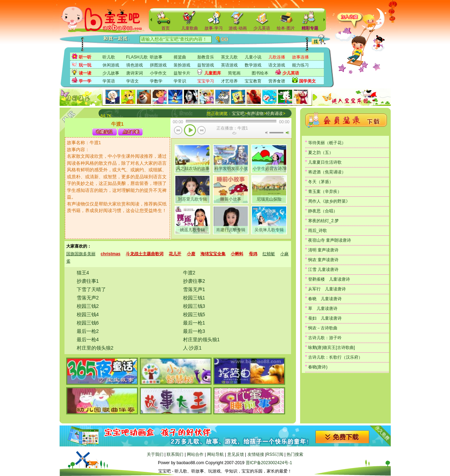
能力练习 (300, 65)
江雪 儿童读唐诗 (323, 270)
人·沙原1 (192, 348)
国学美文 (307, 81)
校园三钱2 (88, 306)
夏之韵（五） (321, 153)
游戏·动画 (238, 28)
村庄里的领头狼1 (201, 340)
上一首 (178, 131)
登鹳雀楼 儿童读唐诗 (329, 279)
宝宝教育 (253, 81)
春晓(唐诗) (318, 367)
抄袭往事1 (88, 281)
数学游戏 (253, 65)
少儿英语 (262, 28)
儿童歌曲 (190, 28)
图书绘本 (260, 73)
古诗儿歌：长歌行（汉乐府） (335, 357)
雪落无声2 (88, 298)
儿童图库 (213, 73)
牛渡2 (189, 273)
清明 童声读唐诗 (323, 250)
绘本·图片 (286, 28)
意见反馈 (236, 454)
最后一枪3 (194, 331)
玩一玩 (85, 65)
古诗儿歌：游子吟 (325, 338)
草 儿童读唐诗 (323, 309)
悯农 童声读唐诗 (323, 260)
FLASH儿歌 (137, 57)
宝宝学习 (206, 81)
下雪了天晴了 (91, 289)
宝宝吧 (238, 114)
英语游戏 (229, 65)
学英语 (109, 81)
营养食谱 (277, 81)
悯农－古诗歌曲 (323, 328)
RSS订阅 (275, 454)
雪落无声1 (194, 289)
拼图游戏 (158, 65)
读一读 (85, 73)
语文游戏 (277, 65)
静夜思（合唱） (323, 211)
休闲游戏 (111, 65)
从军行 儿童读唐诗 (327, 289)
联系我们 (175, 454)
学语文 (132, 81)
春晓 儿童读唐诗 (325, 299)
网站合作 (195, 454)
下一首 (202, 131)
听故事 (156, 57)
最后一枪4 (88, 340)
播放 (190, 131)
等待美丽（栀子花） (327, 143)
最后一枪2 (88, 331)
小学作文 (158, 73)
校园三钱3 (194, 306)
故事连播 (300, 57)
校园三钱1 (194, 298)
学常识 (180, 81)
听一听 (85, 57)
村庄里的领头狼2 (95, 348)
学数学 (156, 81)
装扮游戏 (182, 65)
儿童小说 (253, 57)
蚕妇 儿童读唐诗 (325, 318)
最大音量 (287, 133)
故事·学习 (213, 28)
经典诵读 (274, 114)
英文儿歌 (229, 57)
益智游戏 (206, 65)
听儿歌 (109, 57)
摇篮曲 (180, 57)
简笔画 (234, 73)
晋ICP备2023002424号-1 (269, 463)
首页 (166, 28)
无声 (266, 133)
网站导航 (215, 454)
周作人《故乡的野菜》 (329, 201)
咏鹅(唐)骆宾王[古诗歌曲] (332, 348)
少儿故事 (111, 73)
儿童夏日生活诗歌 (325, 162)
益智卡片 (182, 73)
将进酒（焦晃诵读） (327, 172)
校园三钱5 (194, 314)
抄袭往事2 (194, 281)
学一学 (85, 81)
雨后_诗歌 (318, 231)
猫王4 (83, 273)
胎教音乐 (206, 57)
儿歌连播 (277, 57)
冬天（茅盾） (321, 182)
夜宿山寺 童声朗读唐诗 (330, 240)
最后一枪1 (194, 323)
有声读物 (255, 114)
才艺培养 (229, 81)
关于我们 (155, 454)
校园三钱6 (88, 323)
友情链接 (256, 454)
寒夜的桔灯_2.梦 (324, 221)
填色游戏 (135, 65)
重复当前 (234, 133)
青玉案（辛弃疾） (325, 192)
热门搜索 (295, 454)
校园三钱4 (88, 314)
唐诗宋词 (135, 73)
